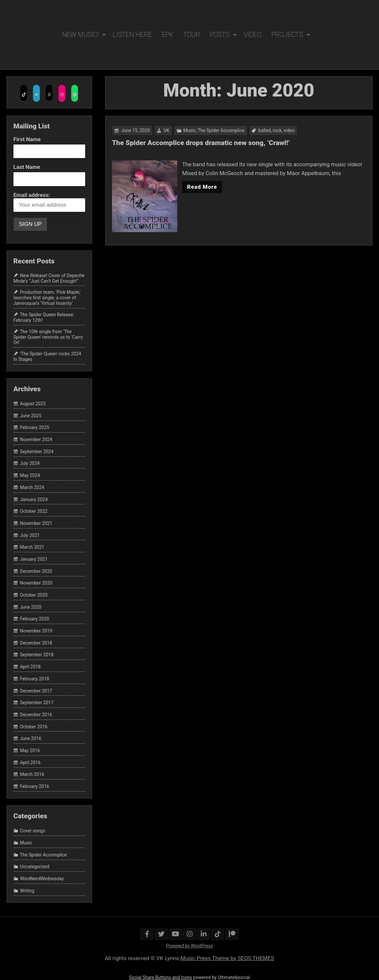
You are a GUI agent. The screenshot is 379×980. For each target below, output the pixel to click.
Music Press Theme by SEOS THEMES (227, 958)
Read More (202, 187)
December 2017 (36, 691)
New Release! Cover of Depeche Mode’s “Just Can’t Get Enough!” (49, 278)
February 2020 (34, 619)
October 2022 (34, 511)
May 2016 (30, 750)
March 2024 (32, 487)
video (288, 131)
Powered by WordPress (190, 946)
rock (277, 131)
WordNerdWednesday (42, 879)
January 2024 (34, 499)
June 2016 (31, 738)
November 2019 (36, 631)
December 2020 (36, 571)
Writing (27, 891)
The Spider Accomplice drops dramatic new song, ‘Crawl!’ (201, 143)
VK (167, 131)
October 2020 (34, 595)
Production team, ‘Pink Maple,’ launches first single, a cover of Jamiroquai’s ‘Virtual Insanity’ (47, 298)
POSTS (220, 35)
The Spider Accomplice (221, 131)
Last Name (27, 167)
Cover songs (32, 831)
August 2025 (33, 404)
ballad (264, 131)
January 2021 (34, 559)
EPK (167, 35)
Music (190, 131)
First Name (27, 139)
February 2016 (34, 786)
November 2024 (36, 439)
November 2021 (36, 523)
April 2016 (30, 763)
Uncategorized (35, 867)
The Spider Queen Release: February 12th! (44, 317)
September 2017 (37, 703)
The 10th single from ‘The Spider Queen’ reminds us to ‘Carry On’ (48, 337)
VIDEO (253, 35)
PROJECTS (287, 35)
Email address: (49, 202)
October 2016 (34, 727)
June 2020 (31, 607)
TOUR (191, 35)
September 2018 (37, 655)
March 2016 (32, 775)
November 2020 (36, 583)
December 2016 (36, 715)
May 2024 (30, 475)
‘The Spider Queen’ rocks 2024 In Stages (47, 356)
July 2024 (30, 464)
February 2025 (34, 428)
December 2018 (36, 643)
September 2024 (37, 452)
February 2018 (34, 679)
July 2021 (30, 535)
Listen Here (132, 35)
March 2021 (32, 547)
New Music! (80, 35)
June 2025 (31, 416)
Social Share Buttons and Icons (160, 977)
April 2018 (30, 667)
